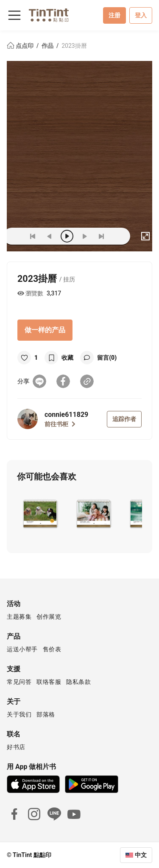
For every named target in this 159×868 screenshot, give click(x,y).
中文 (141, 855)
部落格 (46, 714)
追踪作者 (124, 419)
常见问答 (19, 682)
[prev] (50, 236)
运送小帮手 (22, 649)
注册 (114, 15)
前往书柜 (60, 424)
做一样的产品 (45, 330)
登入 (141, 15)
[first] (33, 236)
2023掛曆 (74, 46)
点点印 (21, 46)
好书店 (16, 747)
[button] (40, 513)
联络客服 (49, 682)
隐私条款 (78, 682)
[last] (101, 236)
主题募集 (19, 617)
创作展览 (49, 617)
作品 (48, 46)
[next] (84, 236)
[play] (67, 236)
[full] (145, 236)
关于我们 (19, 714)
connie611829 (66, 415)
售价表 (52, 649)
